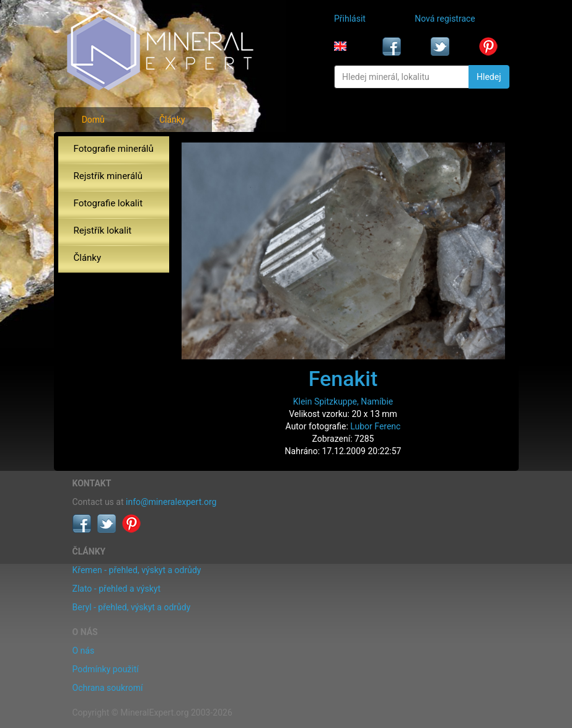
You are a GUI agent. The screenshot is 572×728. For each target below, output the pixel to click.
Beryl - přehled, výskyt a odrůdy (132, 607)
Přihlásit (350, 19)
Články (172, 120)
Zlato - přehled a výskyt (117, 589)
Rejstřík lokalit (103, 230)
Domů (93, 120)
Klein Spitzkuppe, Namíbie (343, 401)
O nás (84, 651)
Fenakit (343, 379)
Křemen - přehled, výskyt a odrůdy (137, 570)
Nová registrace (445, 19)
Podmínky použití (106, 669)
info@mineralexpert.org (171, 502)
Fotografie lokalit (108, 203)
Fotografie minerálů (114, 149)
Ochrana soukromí (108, 688)
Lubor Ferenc (375, 426)
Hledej (489, 77)
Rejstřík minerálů (108, 176)
